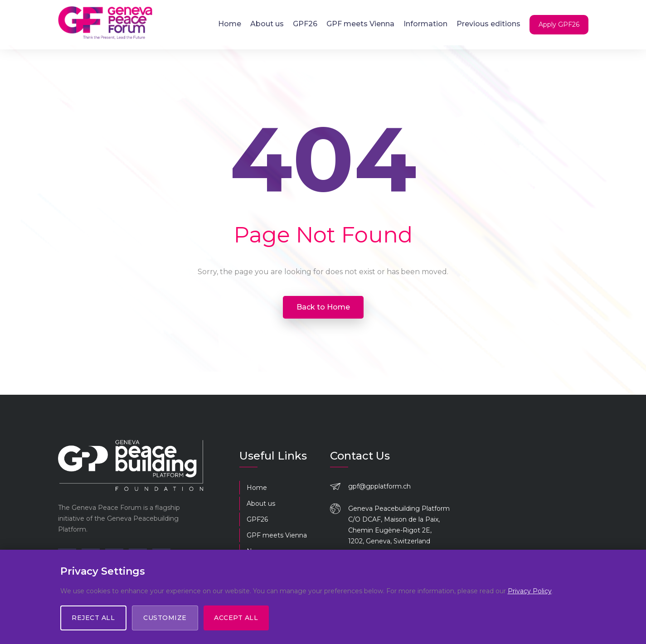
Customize (165, 618)
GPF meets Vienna (360, 24)
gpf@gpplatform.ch (379, 486)
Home (230, 24)
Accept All (236, 618)
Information (425, 24)
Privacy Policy (530, 591)
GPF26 (305, 24)
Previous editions (488, 24)
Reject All (94, 618)
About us (267, 24)
